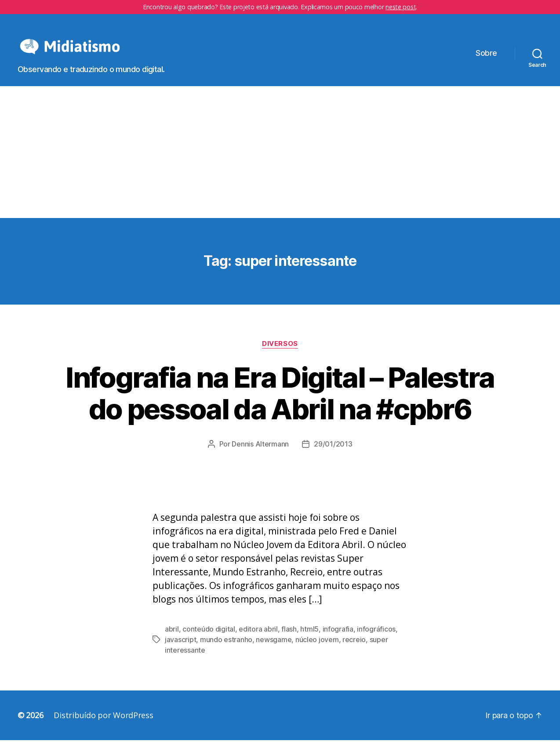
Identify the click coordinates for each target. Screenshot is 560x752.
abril (172, 641)
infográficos (376, 641)
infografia (338, 641)
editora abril (258, 641)
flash (289, 641)
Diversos (280, 355)
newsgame (274, 651)
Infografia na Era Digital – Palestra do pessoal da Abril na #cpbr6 (280, 405)
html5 (309, 641)
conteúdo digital (209, 641)
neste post (401, 7)
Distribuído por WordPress (103, 727)
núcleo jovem (317, 651)
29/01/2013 (333, 456)
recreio (354, 651)
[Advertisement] (280, 164)
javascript (180, 651)
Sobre (486, 59)
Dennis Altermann (260, 456)
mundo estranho (226, 651)
